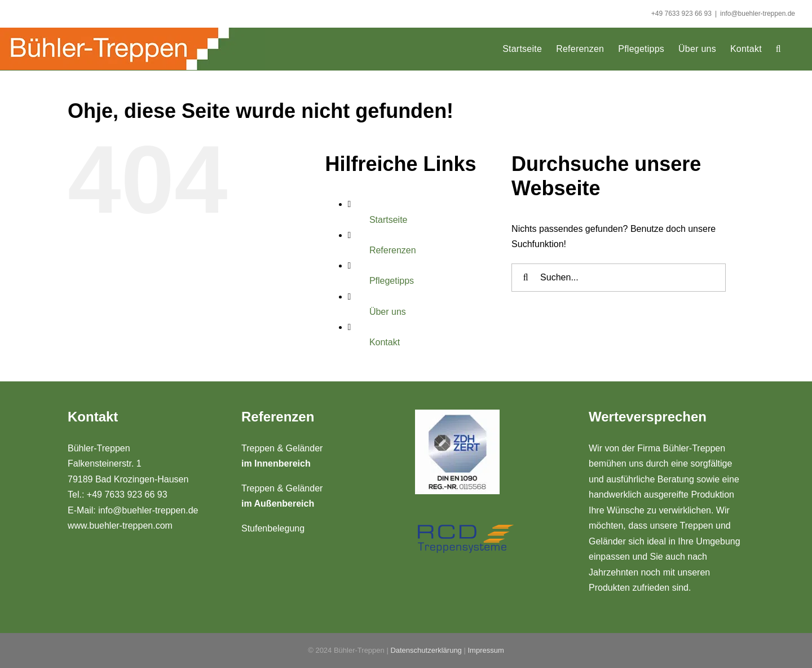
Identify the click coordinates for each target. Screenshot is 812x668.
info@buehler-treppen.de (758, 14)
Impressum (486, 650)
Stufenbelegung (273, 528)
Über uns (388, 312)
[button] (778, 49)
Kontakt (385, 342)
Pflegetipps (392, 281)
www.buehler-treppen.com (120, 526)
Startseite (389, 220)
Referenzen (393, 250)
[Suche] (526, 278)
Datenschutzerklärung (426, 650)
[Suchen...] (619, 278)
